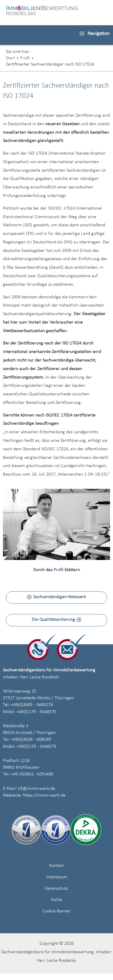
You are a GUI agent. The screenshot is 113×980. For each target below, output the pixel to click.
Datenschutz (56, 889)
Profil (58, 570)
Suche (57, 900)
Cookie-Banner (57, 911)
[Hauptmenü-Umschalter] (94, 34)
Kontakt (56, 866)
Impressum (57, 877)
